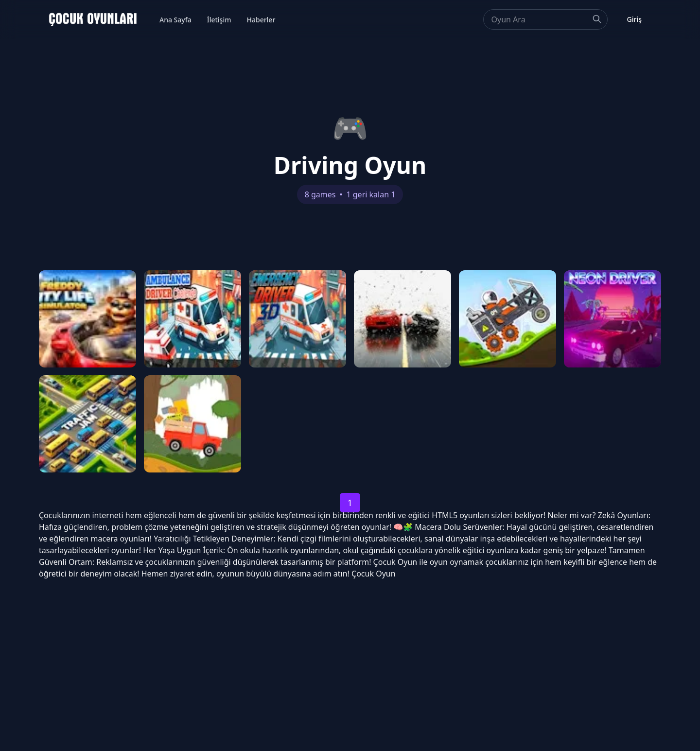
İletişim (219, 20)
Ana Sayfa (175, 20)
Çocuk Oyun (395, 562)
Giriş (634, 19)
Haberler (261, 20)
